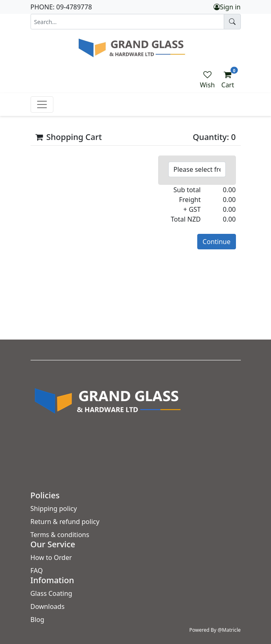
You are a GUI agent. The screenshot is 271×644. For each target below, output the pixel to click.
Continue (216, 242)
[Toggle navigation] (42, 104)
